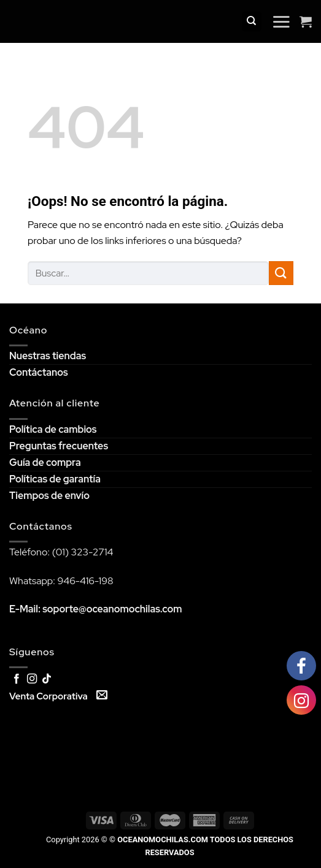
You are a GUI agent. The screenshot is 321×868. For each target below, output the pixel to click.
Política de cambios (53, 429)
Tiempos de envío (49, 496)
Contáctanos (39, 372)
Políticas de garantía (55, 479)
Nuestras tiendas (48, 356)
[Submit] (281, 273)
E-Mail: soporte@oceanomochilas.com (96, 609)
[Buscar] (252, 22)
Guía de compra (45, 463)
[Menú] (281, 21)
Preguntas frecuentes (59, 446)
